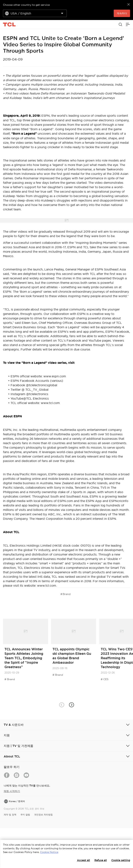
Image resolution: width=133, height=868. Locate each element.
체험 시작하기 (12, 791)
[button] (72, 705)
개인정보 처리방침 (43, 815)
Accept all (83, 860)
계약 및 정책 (10, 815)
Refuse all (101, 860)
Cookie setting (121, 860)
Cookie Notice (49, 852)
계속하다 (122, 13)
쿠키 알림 (25, 815)
